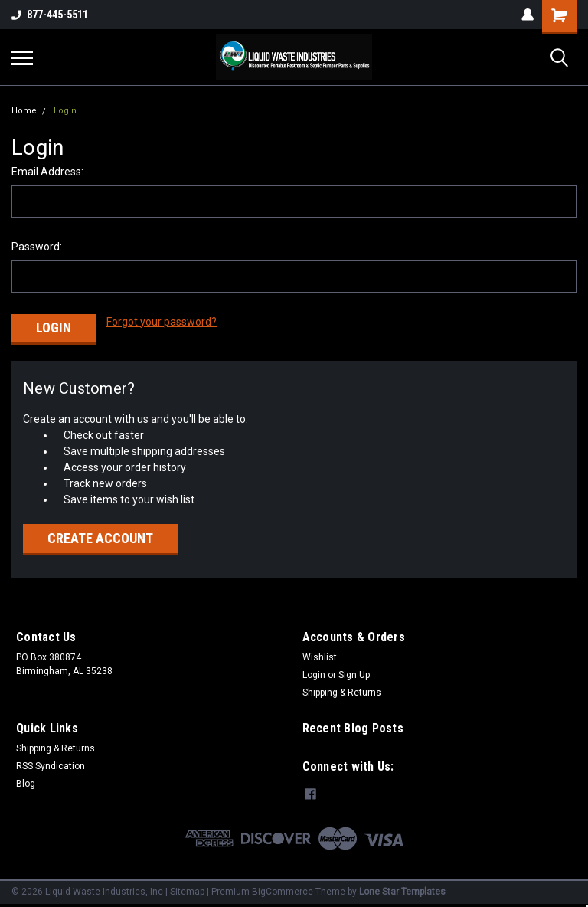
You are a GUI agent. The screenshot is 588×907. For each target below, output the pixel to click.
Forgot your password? (162, 322)
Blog (26, 784)
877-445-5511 (50, 15)
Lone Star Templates (402, 892)
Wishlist (320, 657)
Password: (37, 247)
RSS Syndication (51, 766)
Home (24, 111)
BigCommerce (283, 892)
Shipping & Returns (342, 693)
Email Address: (47, 172)
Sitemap (187, 892)
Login (65, 111)
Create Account (100, 538)
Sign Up (354, 675)
